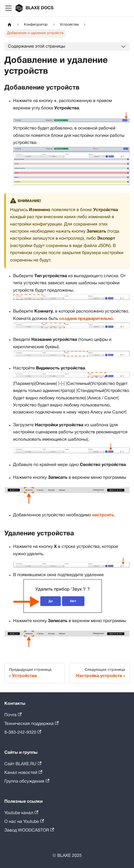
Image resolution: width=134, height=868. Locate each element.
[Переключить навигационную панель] (8, 8)
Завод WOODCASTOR (29, 830)
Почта (13, 715)
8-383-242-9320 (23, 732)
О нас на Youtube (24, 821)
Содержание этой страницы (36, 47)
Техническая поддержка (31, 723)
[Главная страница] (10, 25)
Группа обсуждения (27, 781)
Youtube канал (21, 813)
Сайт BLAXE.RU (23, 764)
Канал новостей (23, 772)
